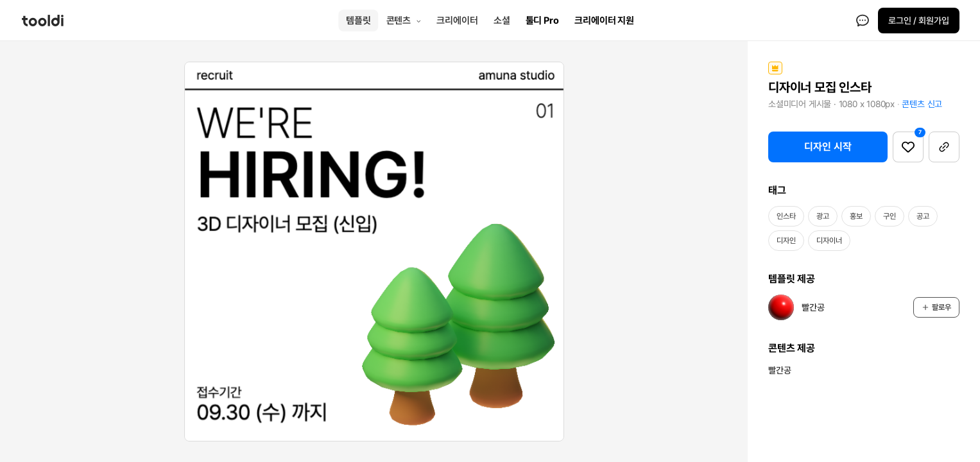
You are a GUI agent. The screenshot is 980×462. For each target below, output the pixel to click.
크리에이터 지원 (604, 21)
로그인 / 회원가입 (919, 21)
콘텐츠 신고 (922, 104)
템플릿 (358, 21)
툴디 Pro (542, 21)
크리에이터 (457, 21)
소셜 (502, 21)
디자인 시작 (828, 147)
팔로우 (936, 307)
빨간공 (780, 370)
